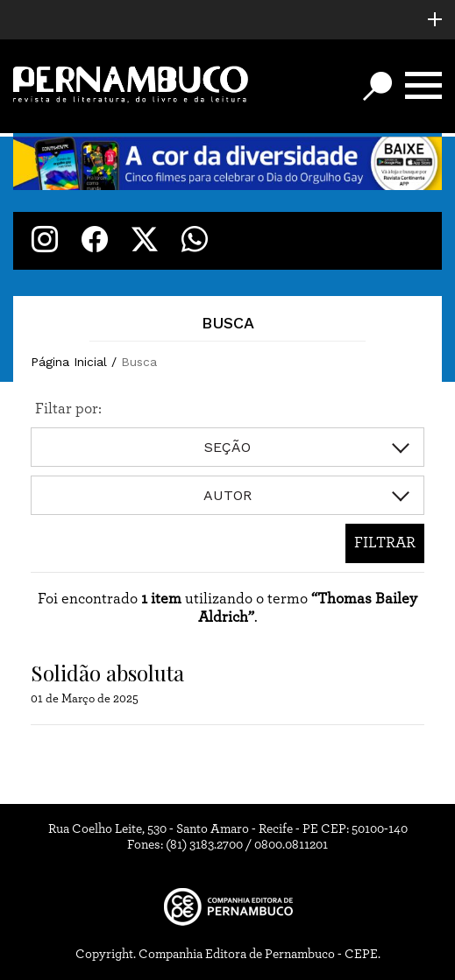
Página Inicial (69, 362)
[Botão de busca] (377, 86)
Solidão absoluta (107, 673)
